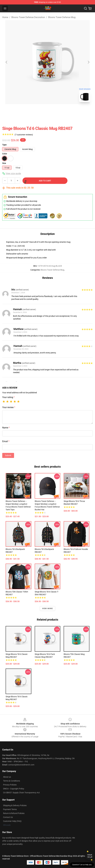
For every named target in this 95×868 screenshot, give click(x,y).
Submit (8, 455)
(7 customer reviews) (24, 135)
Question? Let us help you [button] (82, 865)
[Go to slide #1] (40, 110)
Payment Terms (10, 809)
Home (5, 17)
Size (4, 163)
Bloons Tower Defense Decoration (28, 17)
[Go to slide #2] (55, 110)
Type (4, 145)
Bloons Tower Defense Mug (62, 17)
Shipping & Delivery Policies (15, 805)
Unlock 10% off (90, 856)
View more (48, 609)
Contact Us (8, 817)
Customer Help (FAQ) (12, 821)
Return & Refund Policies (14, 813)
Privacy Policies (10, 785)
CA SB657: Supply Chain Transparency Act (21, 793)
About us (7, 777)
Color (5, 154)
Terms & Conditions (12, 781)
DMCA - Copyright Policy (14, 789)
